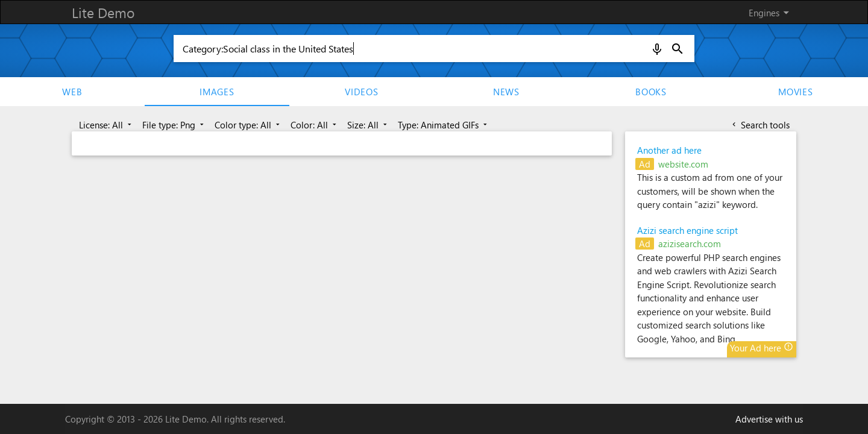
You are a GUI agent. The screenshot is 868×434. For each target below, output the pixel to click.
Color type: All (248, 125)
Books (651, 92)
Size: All (368, 125)
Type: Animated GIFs (444, 125)
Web (72, 92)
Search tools (760, 125)
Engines (771, 13)
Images (217, 92)
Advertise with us (769, 419)
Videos (362, 92)
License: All (106, 125)
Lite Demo (103, 12)
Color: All (315, 125)
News (506, 92)
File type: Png (174, 125)
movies (796, 92)
